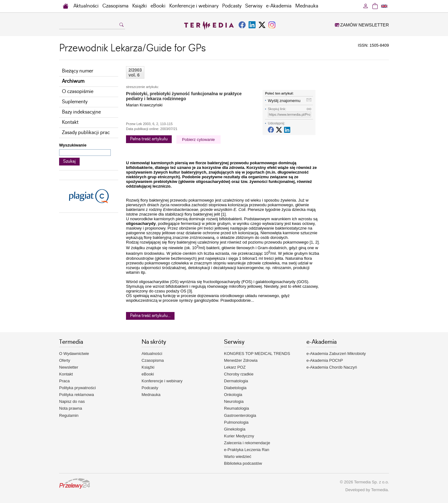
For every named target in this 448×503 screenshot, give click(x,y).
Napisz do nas (72, 401)
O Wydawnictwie (74, 354)
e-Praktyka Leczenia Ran (247, 450)
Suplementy (75, 102)
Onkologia (233, 395)
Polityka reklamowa (77, 395)
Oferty (65, 360)
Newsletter (69, 367)
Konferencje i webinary (194, 6)
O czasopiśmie (78, 92)
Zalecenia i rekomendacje (247, 443)
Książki (140, 6)
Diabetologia (235, 388)
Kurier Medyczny (239, 436)
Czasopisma (115, 6)
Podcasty (232, 6)
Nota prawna (71, 408)
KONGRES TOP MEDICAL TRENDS (257, 354)
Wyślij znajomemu (284, 101)
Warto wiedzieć (238, 456)
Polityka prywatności (77, 388)
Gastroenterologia (240, 415)
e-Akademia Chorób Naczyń (332, 367)
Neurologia (234, 401)
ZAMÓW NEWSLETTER (362, 25)
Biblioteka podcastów (243, 463)
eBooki (158, 6)
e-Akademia (279, 6)
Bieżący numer (78, 71)
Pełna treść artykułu (149, 139)
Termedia (379, 490)
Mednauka (307, 6)
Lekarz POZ (235, 367)
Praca (64, 381)
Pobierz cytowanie (198, 140)
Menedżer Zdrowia (241, 360)
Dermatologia (236, 381)
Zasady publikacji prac (86, 133)
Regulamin (69, 415)
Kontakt (70, 122)
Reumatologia (236, 408)
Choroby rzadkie (239, 374)
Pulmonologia (236, 422)
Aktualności (86, 6)
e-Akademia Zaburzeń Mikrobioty (336, 354)
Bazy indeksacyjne (81, 112)
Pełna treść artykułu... (150, 316)
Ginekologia (235, 429)
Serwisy (254, 6)
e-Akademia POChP (325, 360)
